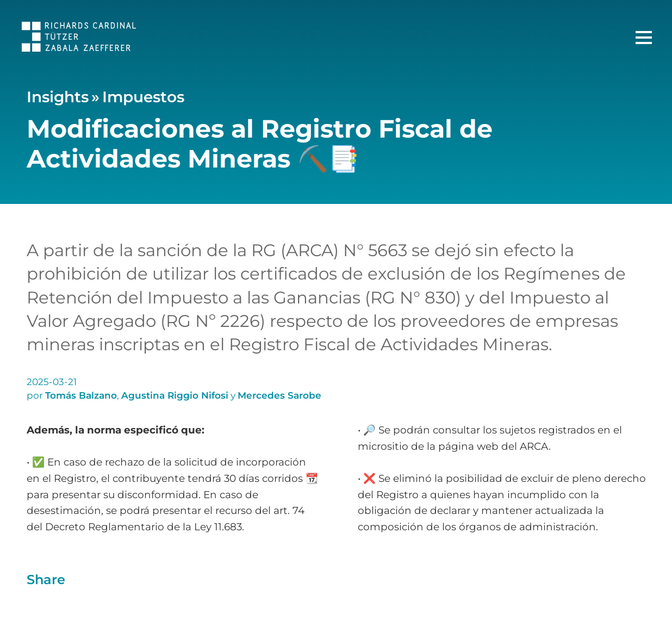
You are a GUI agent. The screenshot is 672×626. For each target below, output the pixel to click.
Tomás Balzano (81, 395)
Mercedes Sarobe (279, 395)
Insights (58, 97)
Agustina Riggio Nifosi (175, 395)
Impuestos (143, 97)
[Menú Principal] (644, 38)
